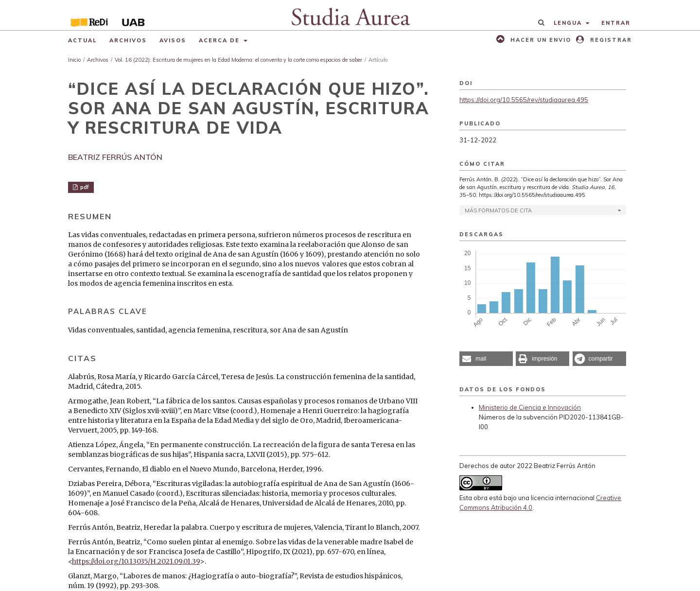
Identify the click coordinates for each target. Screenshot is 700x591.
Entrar (616, 23)
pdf (84, 187)
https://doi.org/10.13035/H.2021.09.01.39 (136, 561)
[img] (350, 15)
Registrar (610, 40)
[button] (486, 359)
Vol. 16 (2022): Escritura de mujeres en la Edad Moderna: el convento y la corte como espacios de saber (238, 60)
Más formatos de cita (498, 210)
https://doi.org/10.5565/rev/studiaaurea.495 (524, 100)
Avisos (173, 40)
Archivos (128, 40)
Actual (82, 40)
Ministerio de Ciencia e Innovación (530, 407)
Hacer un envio (540, 40)
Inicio (74, 60)
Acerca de (220, 40)
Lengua (569, 23)
